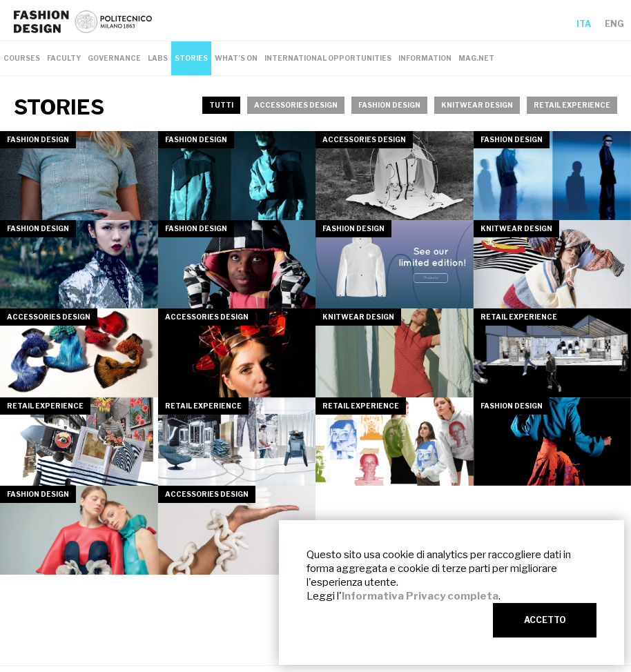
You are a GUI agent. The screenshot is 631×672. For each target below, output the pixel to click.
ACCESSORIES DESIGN (296, 105)
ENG (614, 24)
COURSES (22, 58)
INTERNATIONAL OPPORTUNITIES (328, 58)
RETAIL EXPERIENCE (572, 105)
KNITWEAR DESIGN (477, 105)
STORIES (191, 58)
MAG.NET (476, 58)
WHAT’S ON (236, 58)
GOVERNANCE (114, 58)
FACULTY (64, 58)
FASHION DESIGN (389, 105)
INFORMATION (425, 58)
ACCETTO (545, 620)
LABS (158, 58)
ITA (584, 24)
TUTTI (221, 105)
